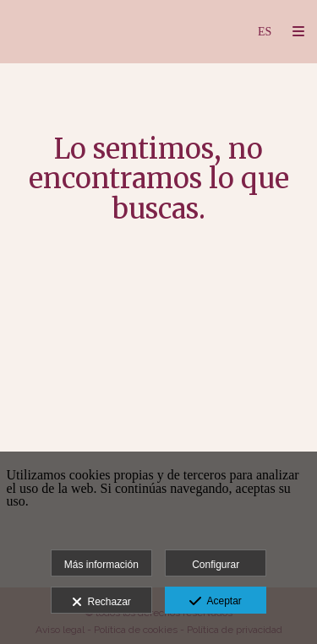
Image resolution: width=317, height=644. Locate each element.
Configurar (216, 565)
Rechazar (101, 603)
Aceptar (215, 602)
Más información (101, 565)
